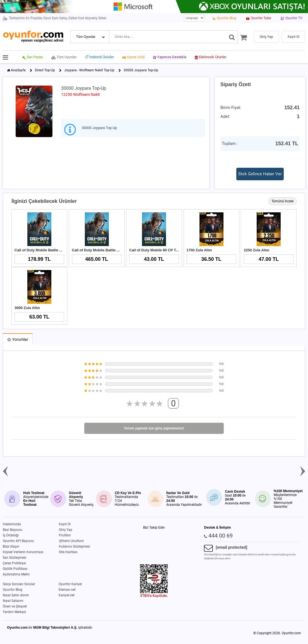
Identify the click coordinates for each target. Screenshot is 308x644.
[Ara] (232, 37)
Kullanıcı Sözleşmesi (74, 546)
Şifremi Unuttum (71, 541)
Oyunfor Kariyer (70, 584)
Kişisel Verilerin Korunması (23, 552)
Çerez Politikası (14, 563)
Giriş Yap (66, 530)
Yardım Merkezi (14, 612)
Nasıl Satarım (13, 601)
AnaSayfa (18, 70)
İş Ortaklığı (11, 535)
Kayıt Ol (65, 524)
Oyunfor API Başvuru (18, 541)
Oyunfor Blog (13, 590)
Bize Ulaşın (11, 546)
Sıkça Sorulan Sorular (19, 584)
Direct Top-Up (45, 70)
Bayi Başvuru (13, 530)
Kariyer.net (67, 595)
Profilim (65, 535)
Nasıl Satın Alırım (16, 595)
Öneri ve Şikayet (15, 606)
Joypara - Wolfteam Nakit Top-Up (89, 70)
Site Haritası (68, 552)
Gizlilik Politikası (15, 569)
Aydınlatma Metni (16, 574)
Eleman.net (67, 590)
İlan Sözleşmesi (15, 558)
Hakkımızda (12, 524)
